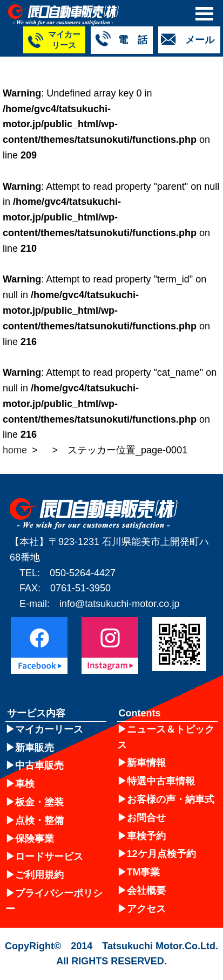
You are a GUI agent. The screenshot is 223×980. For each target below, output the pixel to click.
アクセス (146, 909)
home (15, 450)
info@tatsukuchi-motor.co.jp (119, 604)
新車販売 (35, 748)
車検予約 (146, 836)
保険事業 (35, 839)
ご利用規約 (39, 875)
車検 (25, 784)
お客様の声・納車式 (171, 799)
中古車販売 (39, 765)
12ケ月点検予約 (161, 854)
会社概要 (146, 891)
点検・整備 (39, 820)
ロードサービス (49, 857)
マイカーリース (49, 729)
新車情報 (146, 763)
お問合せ (146, 818)
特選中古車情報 (161, 781)
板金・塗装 (39, 802)
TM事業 (144, 872)
